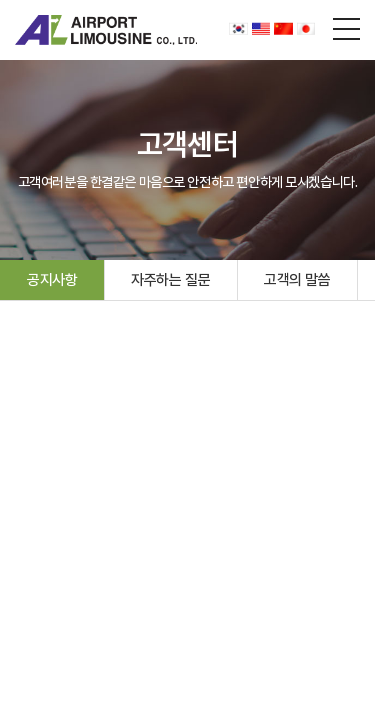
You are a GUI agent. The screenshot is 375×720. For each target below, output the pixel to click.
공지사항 (52, 280)
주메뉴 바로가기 (0, 0)
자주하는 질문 (170, 280)
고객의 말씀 (297, 280)
